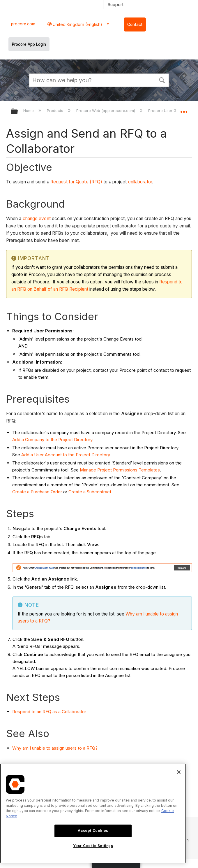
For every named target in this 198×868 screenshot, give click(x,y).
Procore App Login (29, 44)
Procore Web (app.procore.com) (106, 111)
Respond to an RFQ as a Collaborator (49, 712)
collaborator (140, 182)
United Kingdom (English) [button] (77, 24)
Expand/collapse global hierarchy (18, 112)
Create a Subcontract (90, 492)
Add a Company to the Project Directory (52, 440)
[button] (162, 80)
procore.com (23, 24)
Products (56, 111)
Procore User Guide (167, 111)
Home (29, 111)
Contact (135, 24)
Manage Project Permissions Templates (120, 470)
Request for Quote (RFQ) (76, 182)
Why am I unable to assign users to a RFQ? (55, 748)
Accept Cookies (93, 831)
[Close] (179, 772)
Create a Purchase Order (37, 492)
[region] (93, 813)
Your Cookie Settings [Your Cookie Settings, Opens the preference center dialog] (93, 846)
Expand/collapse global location (184, 110)
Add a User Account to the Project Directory (66, 455)
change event (37, 219)
